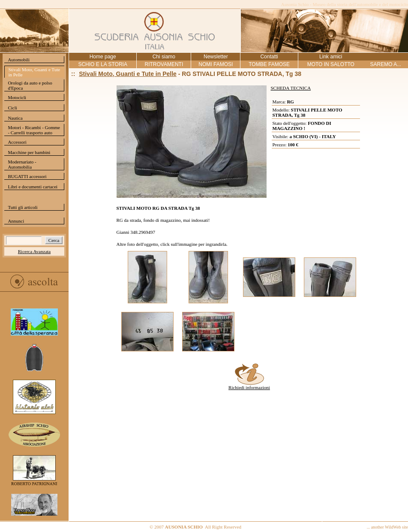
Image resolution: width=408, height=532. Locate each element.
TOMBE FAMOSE (269, 64)
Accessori (17, 142)
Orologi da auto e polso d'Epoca (30, 85)
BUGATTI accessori (27, 176)
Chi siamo (164, 57)
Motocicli (17, 97)
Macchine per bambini (29, 152)
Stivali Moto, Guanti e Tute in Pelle (34, 72)
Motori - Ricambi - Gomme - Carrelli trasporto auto (34, 130)
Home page (103, 57)
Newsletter (216, 57)
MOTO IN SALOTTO (331, 64)
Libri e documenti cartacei (33, 187)
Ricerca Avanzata (34, 251)
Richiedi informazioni (249, 385)
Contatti (269, 57)
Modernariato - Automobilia (22, 164)
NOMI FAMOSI (216, 64)
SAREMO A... (385, 64)
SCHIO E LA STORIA (102, 64)
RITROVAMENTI (164, 64)
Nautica (15, 118)
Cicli (12, 108)
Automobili (19, 60)
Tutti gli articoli (22, 207)
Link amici (331, 57)
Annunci (16, 221)
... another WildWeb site (387, 527)
